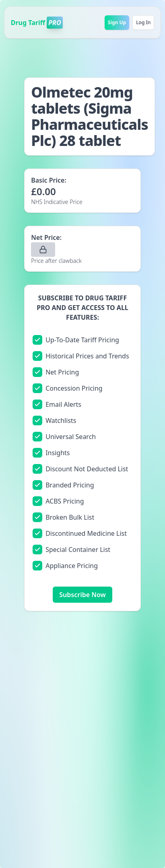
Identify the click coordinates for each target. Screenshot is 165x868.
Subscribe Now (82, 595)
